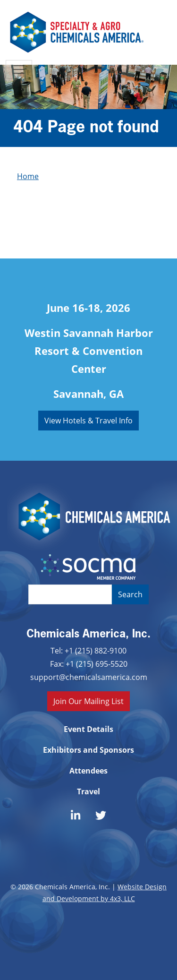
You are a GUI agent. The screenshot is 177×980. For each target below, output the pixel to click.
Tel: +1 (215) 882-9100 (88, 650)
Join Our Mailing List (88, 701)
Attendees (88, 771)
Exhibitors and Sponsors (88, 750)
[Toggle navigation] (19, 69)
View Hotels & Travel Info (88, 420)
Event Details (88, 729)
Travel (88, 791)
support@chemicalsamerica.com (89, 677)
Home (28, 176)
